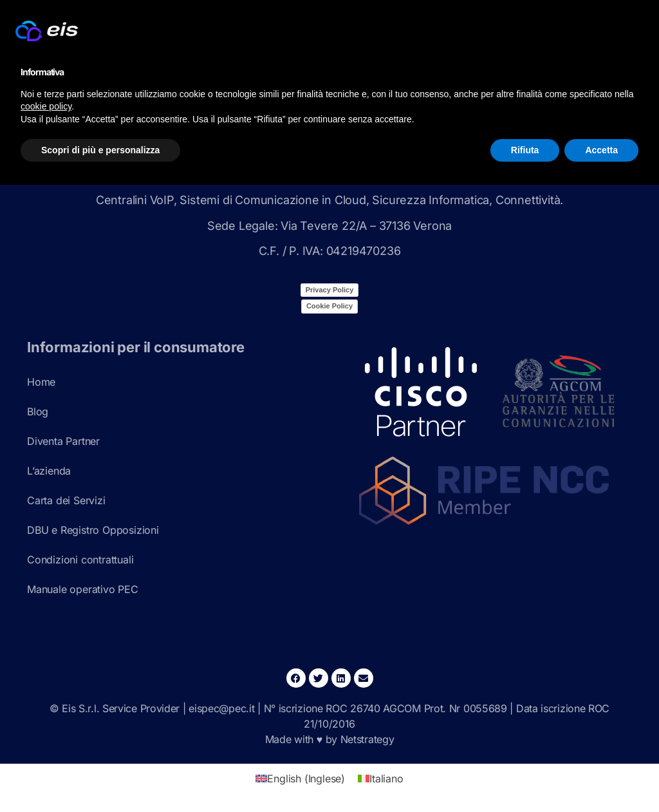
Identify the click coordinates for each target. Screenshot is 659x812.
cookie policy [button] (46, 106)
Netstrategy (367, 739)
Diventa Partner (63, 441)
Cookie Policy (329, 306)
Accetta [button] (601, 150)
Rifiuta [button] (525, 150)
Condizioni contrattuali (80, 560)
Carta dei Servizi (66, 500)
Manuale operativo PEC (83, 589)
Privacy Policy (330, 290)
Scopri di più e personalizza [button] (100, 150)
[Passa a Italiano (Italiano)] (380, 778)
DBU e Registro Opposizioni (93, 530)
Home (41, 382)
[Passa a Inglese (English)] (300, 778)
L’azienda (49, 471)
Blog (38, 411)
